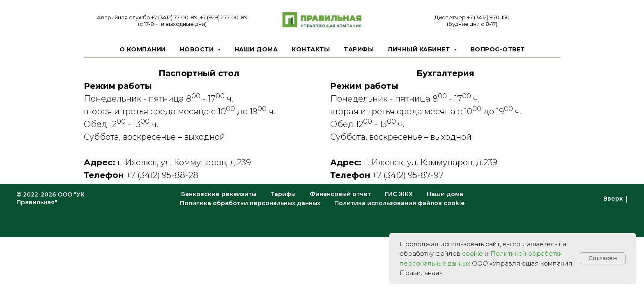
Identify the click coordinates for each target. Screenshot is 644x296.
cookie (473, 253)
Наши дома (256, 49)
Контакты (311, 49)
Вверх (615, 199)
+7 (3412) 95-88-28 (162, 175)
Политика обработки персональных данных (250, 203)
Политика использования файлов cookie (399, 203)
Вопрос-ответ (498, 49)
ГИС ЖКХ (399, 194)
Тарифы (359, 49)
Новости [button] (198, 49)
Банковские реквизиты (219, 194)
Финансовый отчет (340, 194)
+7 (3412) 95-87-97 (408, 175)
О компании (143, 49)
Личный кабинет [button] (420, 49)
